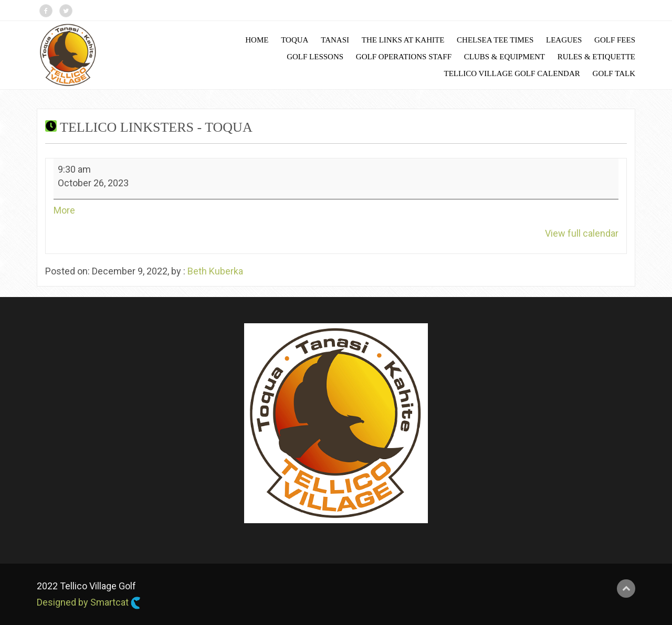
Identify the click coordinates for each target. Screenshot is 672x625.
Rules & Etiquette (596, 57)
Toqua (295, 40)
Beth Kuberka (215, 271)
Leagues (564, 40)
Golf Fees (615, 40)
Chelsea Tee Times (495, 40)
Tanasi (335, 40)
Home (257, 40)
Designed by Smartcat (89, 603)
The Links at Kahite (403, 40)
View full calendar (582, 233)
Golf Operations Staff (404, 57)
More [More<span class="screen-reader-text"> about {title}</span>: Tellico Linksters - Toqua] (64, 210)
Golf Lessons (315, 57)
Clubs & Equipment (505, 57)
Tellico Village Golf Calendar (512, 73)
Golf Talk (614, 73)
